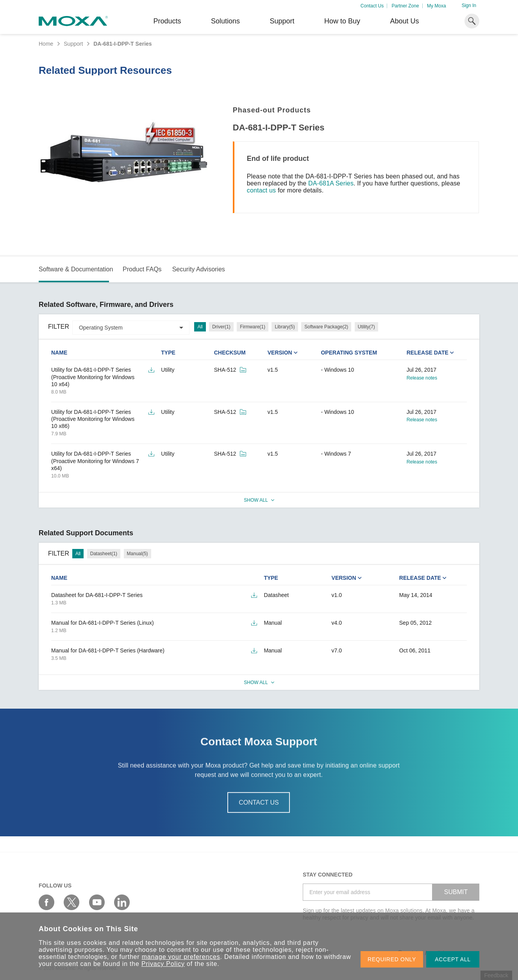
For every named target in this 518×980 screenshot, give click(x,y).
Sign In (469, 5)
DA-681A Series (331, 183)
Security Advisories (199, 269)
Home (46, 44)
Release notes (422, 378)
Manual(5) (138, 554)
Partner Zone (405, 6)
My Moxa (437, 6)
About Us (404, 21)
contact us (262, 190)
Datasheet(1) (104, 554)
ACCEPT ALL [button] (453, 959)
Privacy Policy (163, 964)
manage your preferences (181, 957)
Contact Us (372, 6)
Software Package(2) (326, 327)
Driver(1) (221, 327)
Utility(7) (366, 327)
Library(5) (285, 327)
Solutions (225, 21)
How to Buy (342, 21)
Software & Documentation (76, 269)
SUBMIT (456, 892)
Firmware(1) (253, 327)
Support (282, 21)
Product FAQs (142, 269)
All (200, 327)
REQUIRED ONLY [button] (392, 959)
